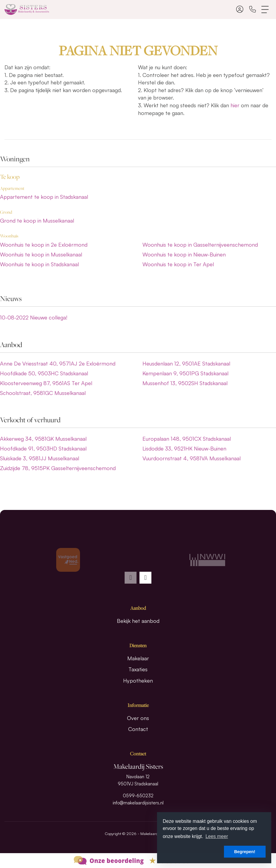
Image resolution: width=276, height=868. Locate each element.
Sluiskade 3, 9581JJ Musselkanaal (40, 458)
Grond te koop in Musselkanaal (37, 220)
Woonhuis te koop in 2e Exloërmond (44, 245)
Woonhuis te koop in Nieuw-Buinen (184, 254)
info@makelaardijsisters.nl (138, 803)
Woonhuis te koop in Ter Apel (178, 264)
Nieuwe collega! (34, 317)
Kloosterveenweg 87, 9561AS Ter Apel (46, 383)
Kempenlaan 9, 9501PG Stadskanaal (185, 373)
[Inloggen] (240, 10)
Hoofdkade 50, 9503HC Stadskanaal (44, 373)
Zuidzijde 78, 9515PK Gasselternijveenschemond (58, 468)
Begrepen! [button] (245, 852)
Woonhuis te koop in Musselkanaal (41, 254)
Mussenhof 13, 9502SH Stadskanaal (185, 383)
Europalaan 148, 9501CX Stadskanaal (187, 439)
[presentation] (131, 578)
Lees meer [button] (217, 836)
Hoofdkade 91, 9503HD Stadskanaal (43, 448)
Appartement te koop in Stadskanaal (44, 197)
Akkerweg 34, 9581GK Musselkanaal (43, 439)
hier (235, 105)
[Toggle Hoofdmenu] (265, 10)
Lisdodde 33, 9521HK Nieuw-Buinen (184, 448)
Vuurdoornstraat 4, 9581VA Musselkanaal (192, 458)
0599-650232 (138, 796)
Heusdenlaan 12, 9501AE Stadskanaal (186, 363)
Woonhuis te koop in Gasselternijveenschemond (200, 245)
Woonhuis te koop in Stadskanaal (39, 264)
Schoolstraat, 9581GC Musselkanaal (43, 393)
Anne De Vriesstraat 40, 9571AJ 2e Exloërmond (58, 363)
